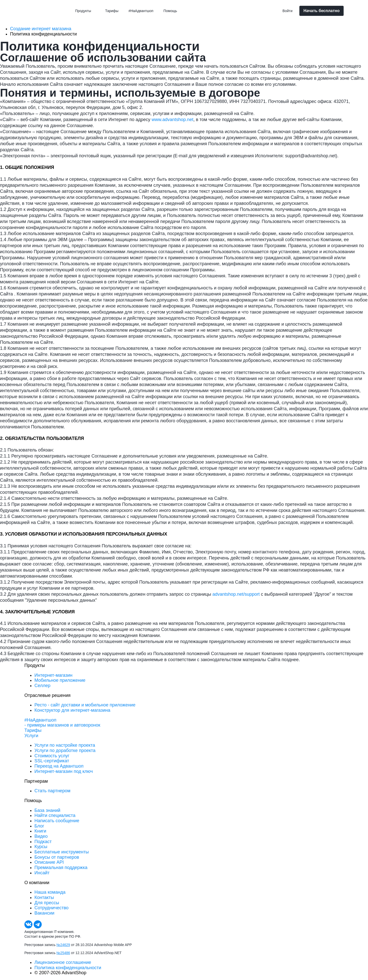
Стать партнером (52, 791)
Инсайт (42, 873)
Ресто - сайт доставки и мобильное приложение (85, 705)
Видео (41, 836)
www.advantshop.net (172, 120)
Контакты (44, 897)
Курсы (41, 847)
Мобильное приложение (60, 680)
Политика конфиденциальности (68, 968)
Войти (288, 11)
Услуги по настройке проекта (65, 745)
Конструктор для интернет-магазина (72, 710)
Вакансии (44, 913)
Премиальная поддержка (61, 868)
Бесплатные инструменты (62, 852)
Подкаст (43, 842)
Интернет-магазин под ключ (64, 771)
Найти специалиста (55, 815)
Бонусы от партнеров (57, 857)
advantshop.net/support (236, 594)
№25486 (63, 953)
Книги (40, 831)
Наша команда (50, 892)
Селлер (42, 686)
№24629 (63, 945)
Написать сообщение (57, 821)
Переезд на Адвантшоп (59, 766)
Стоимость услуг (52, 756)
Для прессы (47, 903)
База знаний (47, 810)
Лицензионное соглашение (63, 962)
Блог (39, 826)
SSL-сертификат (52, 761)
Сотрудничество (52, 908)
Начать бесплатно (321, 11)
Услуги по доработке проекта (65, 750)
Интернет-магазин (53, 675)
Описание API (49, 862)
